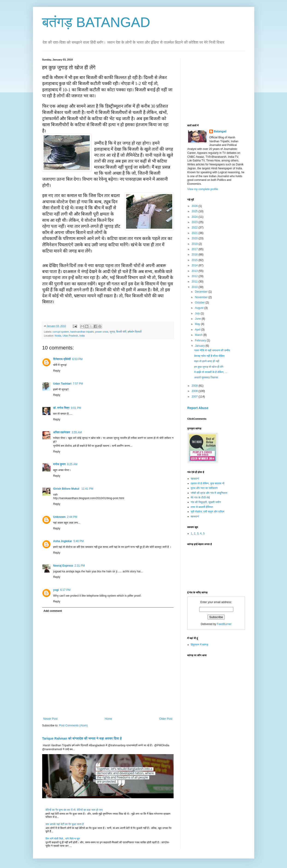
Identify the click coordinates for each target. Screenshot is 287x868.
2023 (195, 222)
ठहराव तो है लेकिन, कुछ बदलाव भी (208, 483)
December (202, 292)
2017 (195, 249)
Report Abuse (198, 408)
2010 (195, 287)
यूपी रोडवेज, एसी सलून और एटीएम (208, 512)
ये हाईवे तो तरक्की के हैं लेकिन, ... (211, 372)
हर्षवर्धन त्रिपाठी (135, 332)
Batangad (220, 131)
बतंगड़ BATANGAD (96, 22)
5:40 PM (79, 541)
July (198, 313)
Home (108, 719)
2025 (195, 211)
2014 (195, 265)
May (198, 324)
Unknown (59, 517)
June (198, 319)
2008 (195, 391)
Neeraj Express (63, 566)
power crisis (102, 332)
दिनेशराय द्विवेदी (62, 359)
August (200, 308)
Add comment (53, 611)
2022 (195, 228)
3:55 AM (77, 432)
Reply (57, 371)
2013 (195, 271)
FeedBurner (224, 624)
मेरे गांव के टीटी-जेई (200, 498)
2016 (195, 255)
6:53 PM (77, 359)
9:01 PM (76, 408)
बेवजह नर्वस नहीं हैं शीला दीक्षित (209, 356)
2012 (195, 276)
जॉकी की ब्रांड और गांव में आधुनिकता (209, 493)
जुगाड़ (112, 332)
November (202, 297)
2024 (195, 217)
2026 (195, 206)
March (199, 335)
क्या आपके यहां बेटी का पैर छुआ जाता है (65, 824)
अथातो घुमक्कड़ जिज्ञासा (206, 377)
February (201, 340)
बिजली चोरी (121, 332)
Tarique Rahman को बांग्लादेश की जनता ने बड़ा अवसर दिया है (82, 738)
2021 (195, 233)
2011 (195, 282)
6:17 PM (65, 590)
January (200, 346)
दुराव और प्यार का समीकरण (204, 488)
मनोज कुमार (60, 464)
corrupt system (61, 332)
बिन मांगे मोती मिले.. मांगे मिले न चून (63, 839)
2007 (195, 397)
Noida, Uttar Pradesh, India (70, 336)
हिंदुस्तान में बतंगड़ (200, 645)
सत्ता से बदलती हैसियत (202, 507)
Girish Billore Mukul (67, 489)
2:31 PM (80, 566)
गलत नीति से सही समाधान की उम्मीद (212, 350)
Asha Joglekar (63, 541)
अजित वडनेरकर (62, 432)
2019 (195, 244)
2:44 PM (72, 517)
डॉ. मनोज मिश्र (61, 408)
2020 (195, 238)
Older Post (166, 719)
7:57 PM (78, 384)
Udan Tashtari (62, 384)
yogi (56, 590)
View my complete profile (203, 189)
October (200, 303)
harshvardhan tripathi (82, 332)
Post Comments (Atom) (73, 725)
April (198, 330)
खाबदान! (195, 479)
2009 (195, 386)
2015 (195, 260)
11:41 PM (87, 489)
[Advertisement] (222, 87)
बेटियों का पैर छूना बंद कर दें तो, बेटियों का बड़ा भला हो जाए (74, 810)
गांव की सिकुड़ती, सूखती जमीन (206, 502)
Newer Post (50, 719)
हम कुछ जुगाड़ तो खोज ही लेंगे (209, 367)
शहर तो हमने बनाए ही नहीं (207, 361)
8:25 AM (72, 464)
